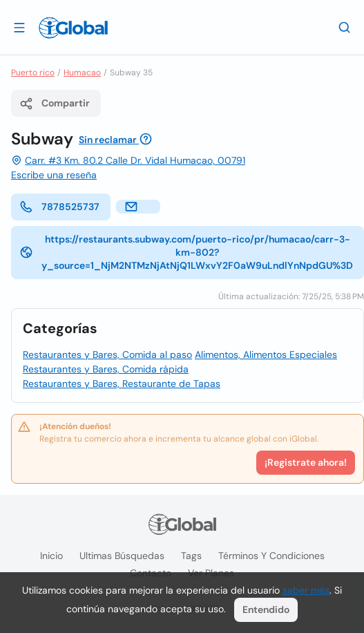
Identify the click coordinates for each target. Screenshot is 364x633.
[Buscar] (345, 27)
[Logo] (73, 28)
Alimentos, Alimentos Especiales (266, 355)
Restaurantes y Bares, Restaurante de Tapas (122, 384)
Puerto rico (33, 73)
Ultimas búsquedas (122, 556)
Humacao (82, 73)
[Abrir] (19, 27)
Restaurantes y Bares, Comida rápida (106, 369)
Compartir (55, 104)
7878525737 (59, 207)
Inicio (51, 556)
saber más (306, 590)
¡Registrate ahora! (306, 462)
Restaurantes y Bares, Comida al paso (107, 355)
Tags (191, 556)
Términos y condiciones (271, 556)
